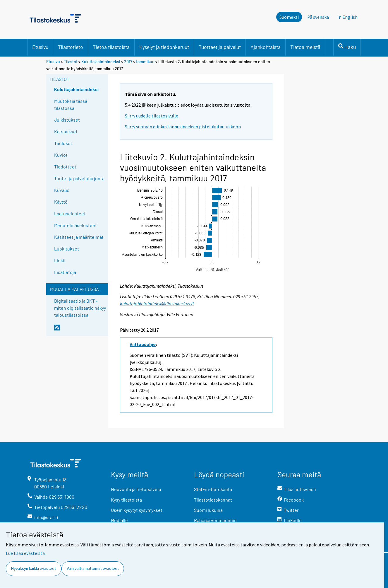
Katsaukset (66, 131)
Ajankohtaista (266, 47)
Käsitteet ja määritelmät (79, 237)
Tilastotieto (71, 47)
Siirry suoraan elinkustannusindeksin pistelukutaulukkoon (183, 127)
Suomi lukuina (208, 510)
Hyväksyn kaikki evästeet (34, 568)
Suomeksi (289, 17)
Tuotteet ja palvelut (220, 47)
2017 (128, 62)
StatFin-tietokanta (213, 489)
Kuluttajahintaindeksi (101, 62)
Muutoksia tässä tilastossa (71, 104)
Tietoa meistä (305, 47)
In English (347, 17)
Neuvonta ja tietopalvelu (136, 489)
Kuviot (61, 155)
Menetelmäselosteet (75, 225)
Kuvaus (62, 190)
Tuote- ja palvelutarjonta (79, 178)
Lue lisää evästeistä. (26, 553)
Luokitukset (67, 249)
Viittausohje (143, 344)
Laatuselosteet (70, 213)
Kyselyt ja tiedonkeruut (164, 47)
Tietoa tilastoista (111, 47)
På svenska (318, 17)
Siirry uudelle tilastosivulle (152, 116)
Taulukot (63, 143)
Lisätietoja (65, 272)
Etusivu (40, 47)
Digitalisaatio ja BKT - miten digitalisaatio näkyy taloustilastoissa (80, 308)
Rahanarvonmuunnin (215, 520)
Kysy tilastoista (126, 500)
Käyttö (61, 202)
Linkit (60, 260)
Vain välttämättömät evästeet (93, 568)
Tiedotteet (65, 167)
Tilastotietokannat (213, 500)
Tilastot (71, 62)
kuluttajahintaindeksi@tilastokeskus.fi (157, 304)
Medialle (119, 520)
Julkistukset (67, 120)
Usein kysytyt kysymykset (137, 510)
